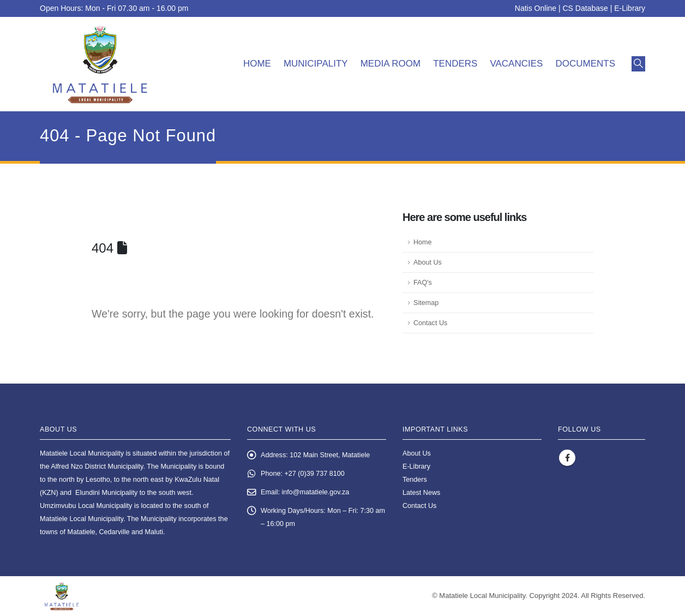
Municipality (316, 64)
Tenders (455, 64)
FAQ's (423, 283)
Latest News (421, 493)
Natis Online (536, 8)
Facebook (567, 458)
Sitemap (426, 303)
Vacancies (516, 64)
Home (257, 64)
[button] (638, 64)
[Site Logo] (100, 64)
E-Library (630, 8)
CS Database (585, 8)
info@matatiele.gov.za (316, 492)
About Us (428, 262)
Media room (391, 64)
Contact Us (430, 323)
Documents (585, 64)
